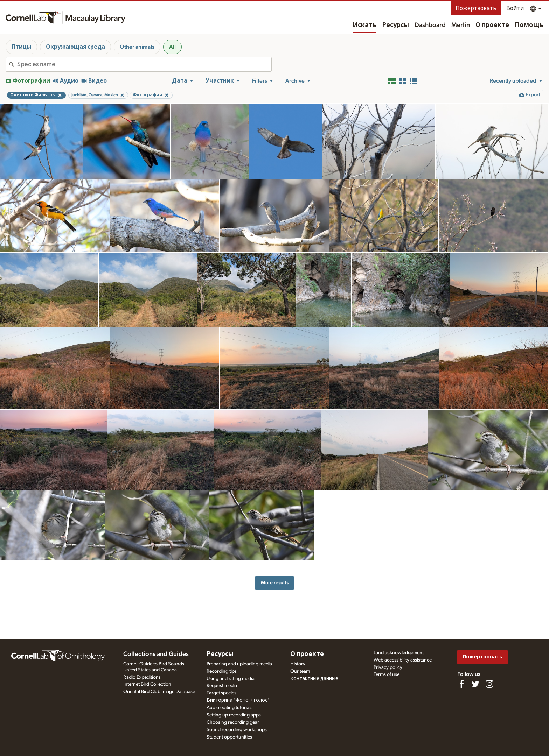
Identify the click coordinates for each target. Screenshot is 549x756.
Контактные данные (314, 679)
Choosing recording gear (233, 722)
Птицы (21, 47)
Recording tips (222, 671)
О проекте (492, 25)
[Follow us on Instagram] (489, 684)
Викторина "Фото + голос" (238, 700)
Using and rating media (231, 679)
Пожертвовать (476, 8)
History (298, 664)
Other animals (137, 47)
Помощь (529, 25)
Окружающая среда (75, 47)
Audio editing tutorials (230, 708)
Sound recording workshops (237, 730)
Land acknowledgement (399, 653)
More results (275, 583)
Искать (364, 25)
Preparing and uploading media (239, 664)
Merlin (461, 25)
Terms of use (387, 674)
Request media (222, 686)
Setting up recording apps (234, 715)
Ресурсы (395, 25)
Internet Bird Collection (147, 684)
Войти (515, 8)
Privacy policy (388, 667)
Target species (221, 693)
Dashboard (430, 25)
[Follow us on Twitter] (475, 684)
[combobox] (144, 64)
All (172, 47)
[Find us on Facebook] (461, 684)
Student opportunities (229, 737)
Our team (300, 671)
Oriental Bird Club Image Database (159, 692)
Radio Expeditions (142, 677)
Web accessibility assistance (403, 660)
